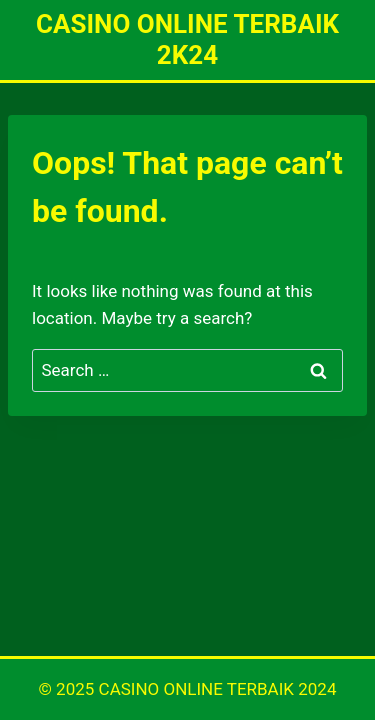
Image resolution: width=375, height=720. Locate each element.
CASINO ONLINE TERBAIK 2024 (218, 689)
